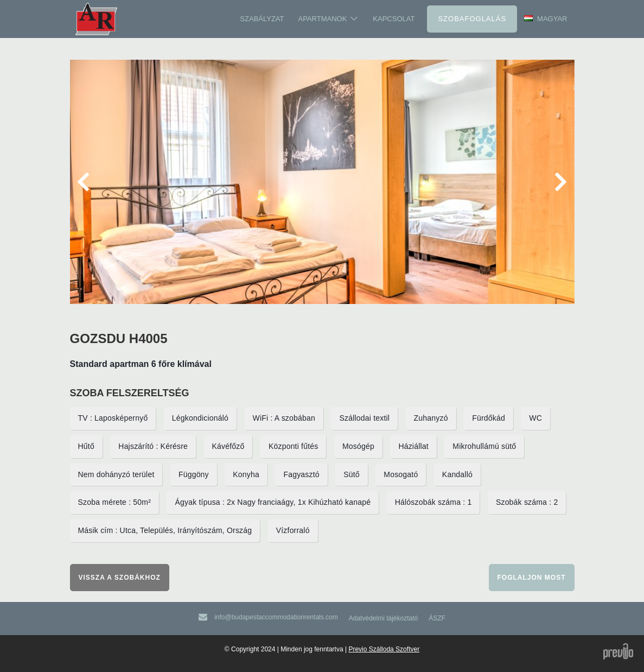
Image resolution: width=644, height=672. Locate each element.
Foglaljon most (532, 578)
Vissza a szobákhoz (120, 578)
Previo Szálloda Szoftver (384, 649)
